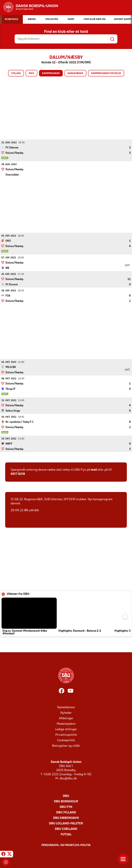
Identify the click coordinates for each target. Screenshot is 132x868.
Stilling (16, 73)
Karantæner (75, 73)
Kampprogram (51, 73)
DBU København (66, 818)
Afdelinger (66, 718)
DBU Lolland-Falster (66, 823)
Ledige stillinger (66, 729)
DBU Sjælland (66, 829)
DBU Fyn (66, 807)
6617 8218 (18, 474)
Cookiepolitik (66, 740)
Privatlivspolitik (66, 735)
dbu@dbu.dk (68, 778)
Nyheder (66, 713)
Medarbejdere (66, 724)
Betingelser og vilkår (66, 746)
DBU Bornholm (66, 801)
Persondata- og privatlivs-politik (66, 845)
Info (31, 73)
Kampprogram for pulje (106, 73)
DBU (66, 796)
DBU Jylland (66, 812)
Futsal (66, 834)
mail (94, 470)
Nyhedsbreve (66, 707)
